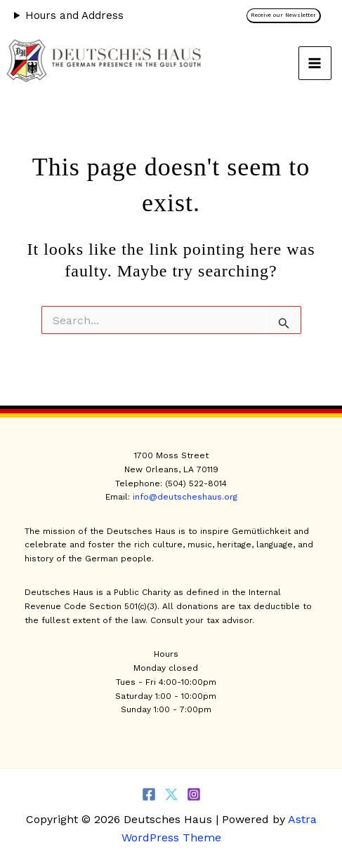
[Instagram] (194, 794)
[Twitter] (171, 794)
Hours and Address (74, 15)
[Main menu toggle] (315, 63)
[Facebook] (149, 794)
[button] (287, 16)
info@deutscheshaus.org (185, 497)
